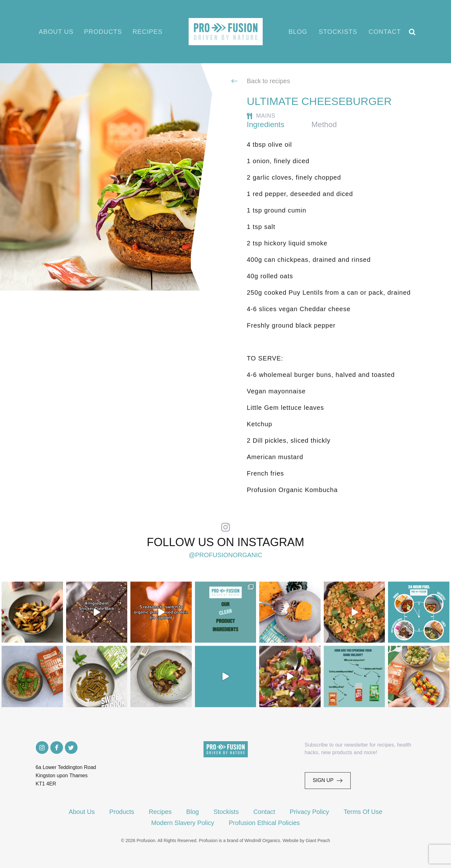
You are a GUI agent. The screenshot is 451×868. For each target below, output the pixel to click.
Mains (266, 116)
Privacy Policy (309, 812)
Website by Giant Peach (306, 840)
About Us (56, 32)
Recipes (148, 32)
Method (324, 124)
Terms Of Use (363, 812)
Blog (298, 32)
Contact (385, 32)
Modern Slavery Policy (183, 823)
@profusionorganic (225, 555)
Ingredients (266, 124)
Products (103, 32)
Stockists (338, 32)
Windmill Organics (262, 840)
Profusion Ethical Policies (264, 823)
